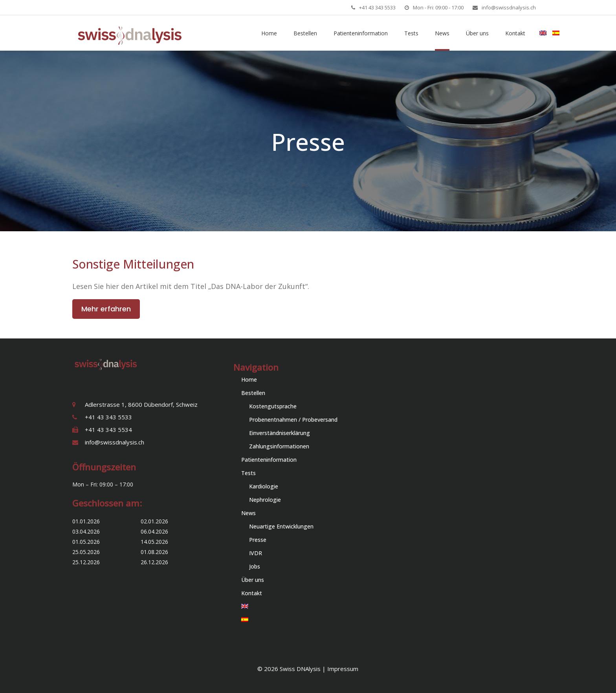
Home (249, 379)
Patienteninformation (269, 460)
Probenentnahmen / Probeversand (293, 420)
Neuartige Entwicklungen (281, 526)
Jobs (255, 566)
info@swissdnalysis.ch (509, 7)
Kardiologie (264, 486)
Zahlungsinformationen (279, 446)
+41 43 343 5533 (377, 7)
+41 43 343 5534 (108, 430)
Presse (258, 540)
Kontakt (252, 593)
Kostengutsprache (273, 406)
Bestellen (253, 393)
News (248, 513)
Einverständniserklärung (280, 433)
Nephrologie (265, 500)
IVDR (256, 553)
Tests (248, 473)
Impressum (343, 669)
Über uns (253, 580)
